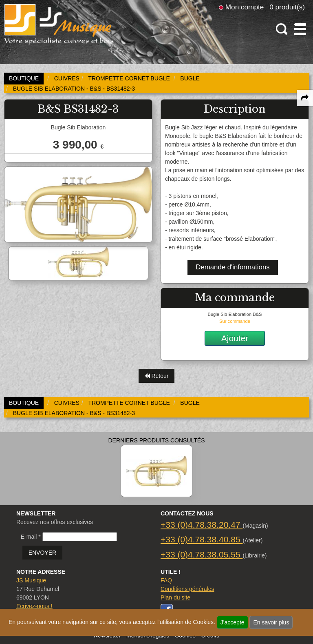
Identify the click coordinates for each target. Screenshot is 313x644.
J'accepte (233, 622)
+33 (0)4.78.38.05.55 (202, 554)
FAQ (166, 580)
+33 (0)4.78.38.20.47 (202, 525)
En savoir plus (271, 622)
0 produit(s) (287, 7)
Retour (157, 376)
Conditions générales (187, 589)
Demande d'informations (233, 267)
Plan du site (175, 597)
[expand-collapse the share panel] (305, 98)
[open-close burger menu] (300, 29)
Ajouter (235, 338)
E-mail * (31, 537)
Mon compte (245, 7)
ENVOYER (42, 553)
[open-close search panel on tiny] (282, 29)
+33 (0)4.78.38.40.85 (202, 539)
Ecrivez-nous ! (34, 606)
